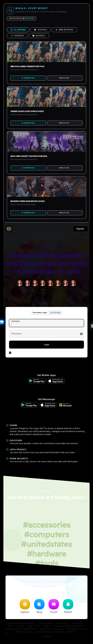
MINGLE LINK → (65, 78)
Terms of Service (46, 623)
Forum (54, 606)
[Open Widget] (2, 322)
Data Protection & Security (52, 629)
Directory (21, 626)
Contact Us (77, 623)
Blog (39, 606)
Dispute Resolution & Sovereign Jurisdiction (56, 632)
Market (68, 606)
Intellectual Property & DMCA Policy (21, 629)
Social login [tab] (55, 313)
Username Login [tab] (40, 313)
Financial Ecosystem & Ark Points (68, 626)
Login (47, 345)
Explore (25, 606)
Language (28, 635)
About (11, 626)
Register (80, 229)
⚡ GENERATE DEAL (28, 78)
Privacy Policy (63, 623)
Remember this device (23, 353)
